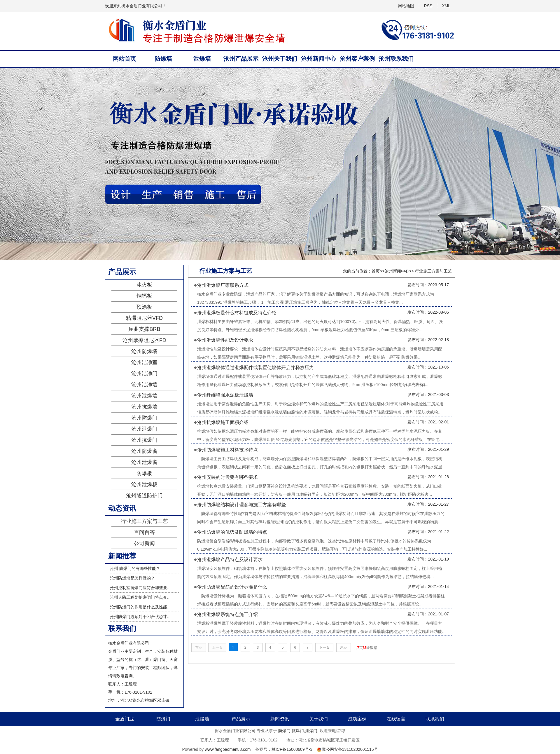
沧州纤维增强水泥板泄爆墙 (225, 395)
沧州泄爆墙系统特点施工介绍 (228, 614)
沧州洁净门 (144, 373)
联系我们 (435, 719)
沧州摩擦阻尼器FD (144, 340)
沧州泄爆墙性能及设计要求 (225, 340)
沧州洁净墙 (144, 385)
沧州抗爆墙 (144, 407)
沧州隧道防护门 (144, 495)
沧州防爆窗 (144, 451)
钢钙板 (144, 296)
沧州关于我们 (280, 59)
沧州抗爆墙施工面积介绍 (223, 422)
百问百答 (144, 532)
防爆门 (163, 719)
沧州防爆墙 (144, 351)
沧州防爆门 (144, 418)
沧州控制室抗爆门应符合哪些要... (140, 588)
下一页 (324, 647)
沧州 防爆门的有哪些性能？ (135, 568)
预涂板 (144, 307)
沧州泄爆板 (144, 484)
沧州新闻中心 (318, 59)
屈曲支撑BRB (144, 329)
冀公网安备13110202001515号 (350, 749)
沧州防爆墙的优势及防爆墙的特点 (232, 532)
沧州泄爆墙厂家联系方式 (223, 285)
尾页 (344, 647)
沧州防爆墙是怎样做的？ (132, 578)
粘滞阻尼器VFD (144, 318)
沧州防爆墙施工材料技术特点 (228, 450)
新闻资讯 (280, 719)
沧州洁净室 (144, 362)
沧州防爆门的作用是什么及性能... (140, 607)
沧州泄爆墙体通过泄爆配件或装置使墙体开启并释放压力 (256, 368)
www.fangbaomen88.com (228, 749)
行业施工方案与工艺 (144, 521)
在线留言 (396, 719)
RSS (428, 6)
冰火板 (144, 285)
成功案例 (357, 719)
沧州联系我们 (396, 59)
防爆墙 (163, 59)
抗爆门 (298, 731)
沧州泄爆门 (144, 429)
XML (446, 6)
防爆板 (144, 473)
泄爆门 (311, 731)
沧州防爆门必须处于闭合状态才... (140, 617)
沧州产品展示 (241, 59)
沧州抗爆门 (144, 440)
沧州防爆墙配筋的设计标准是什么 (232, 587)
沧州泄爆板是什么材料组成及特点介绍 (237, 313)
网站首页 (125, 59)
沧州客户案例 (357, 59)
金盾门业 (125, 719)
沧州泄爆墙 (144, 396)
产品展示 (241, 719)
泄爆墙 (202, 59)
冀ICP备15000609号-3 (292, 749)
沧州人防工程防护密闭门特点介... (140, 597)
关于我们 (318, 719)
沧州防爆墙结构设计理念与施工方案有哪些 (242, 505)
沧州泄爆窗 (144, 462)
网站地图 (406, 6)
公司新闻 (144, 543)
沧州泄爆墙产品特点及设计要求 (230, 560)
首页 (376, 271)
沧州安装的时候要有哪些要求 (228, 477)
